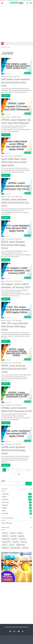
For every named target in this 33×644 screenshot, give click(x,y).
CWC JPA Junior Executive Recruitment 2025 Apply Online (15, 326)
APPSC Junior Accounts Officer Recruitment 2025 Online (14, 369)
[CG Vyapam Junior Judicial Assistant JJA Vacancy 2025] (16, 271)
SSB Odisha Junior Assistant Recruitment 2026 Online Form (16, 83)
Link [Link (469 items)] (12, 545)
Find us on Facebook (7, 523)
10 (28, 470)
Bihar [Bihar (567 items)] (15, 539)
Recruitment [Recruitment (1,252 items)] (16, 548)
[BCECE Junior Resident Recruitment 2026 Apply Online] (16, 229)
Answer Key (5, 502)
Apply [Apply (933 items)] (21, 536)
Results (4, 497)
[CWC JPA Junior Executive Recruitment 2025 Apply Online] (16, 310)
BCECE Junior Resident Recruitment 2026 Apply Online (13, 245)
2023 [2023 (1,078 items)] (5, 536)
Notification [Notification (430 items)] (21, 545)
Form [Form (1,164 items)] (24, 542)
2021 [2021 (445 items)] (12, 533)
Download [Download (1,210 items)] (6, 542)
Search (3, 481)
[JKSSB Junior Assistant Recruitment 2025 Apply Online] (16, 434)
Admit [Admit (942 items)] (13, 536)
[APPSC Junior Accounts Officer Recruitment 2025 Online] (16, 353)
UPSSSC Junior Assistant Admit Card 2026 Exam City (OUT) (15, 203)
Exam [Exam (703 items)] (16, 542)
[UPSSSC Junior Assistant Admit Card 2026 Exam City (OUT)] (16, 186)
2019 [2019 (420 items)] (5, 533)
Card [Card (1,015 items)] (22, 539)
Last (19, 474)
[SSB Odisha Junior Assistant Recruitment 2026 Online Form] (16, 66)
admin (4, 77)
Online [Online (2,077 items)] (5, 548)
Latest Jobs (5, 494)
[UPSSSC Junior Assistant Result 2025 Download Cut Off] (16, 395)
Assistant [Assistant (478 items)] (6, 539)
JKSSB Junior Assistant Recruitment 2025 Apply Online (13, 450)
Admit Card (5, 499)
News (4, 511)
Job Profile (5, 513)
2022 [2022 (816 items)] (20, 533)
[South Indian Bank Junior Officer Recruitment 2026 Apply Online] (16, 146)
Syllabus (5, 508)
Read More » (6, 96)
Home (4, 47)
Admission (5, 505)
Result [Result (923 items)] (25, 548)
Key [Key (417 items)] (5, 545)
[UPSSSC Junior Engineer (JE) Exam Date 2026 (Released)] (16, 107)
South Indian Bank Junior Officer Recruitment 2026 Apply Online (14, 162)
